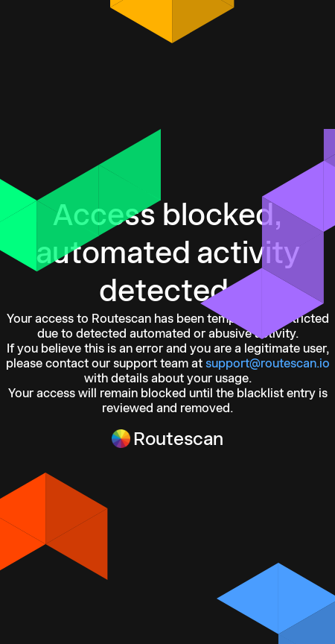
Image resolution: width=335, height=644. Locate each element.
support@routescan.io (268, 363)
